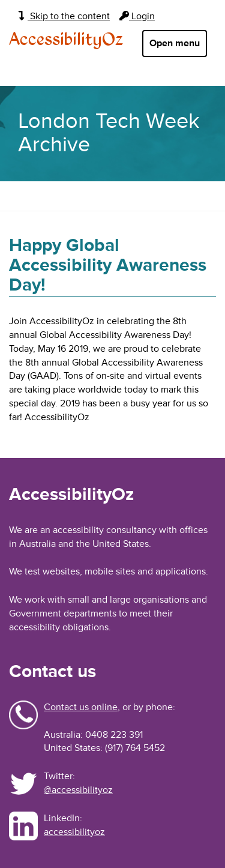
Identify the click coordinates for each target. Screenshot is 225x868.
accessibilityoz (74, 832)
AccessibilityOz (66, 40)
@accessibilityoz (78, 790)
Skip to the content (64, 16)
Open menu (175, 43)
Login (137, 16)
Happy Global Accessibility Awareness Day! (108, 265)
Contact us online (81, 707)
